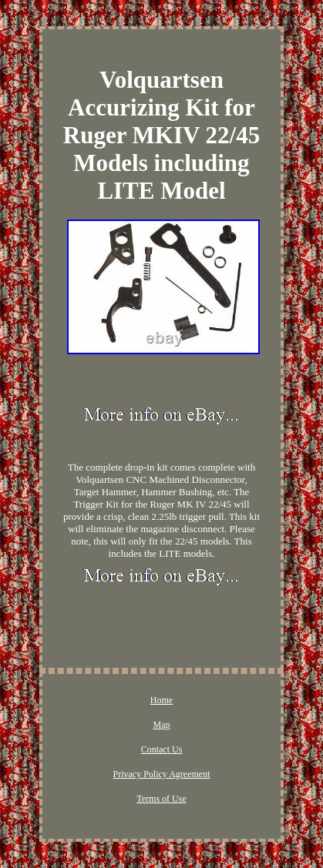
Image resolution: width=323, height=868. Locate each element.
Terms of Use (161, 799)
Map (161, 725)
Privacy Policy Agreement (162, 774)
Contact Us (162, 749)
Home (161, 700)
